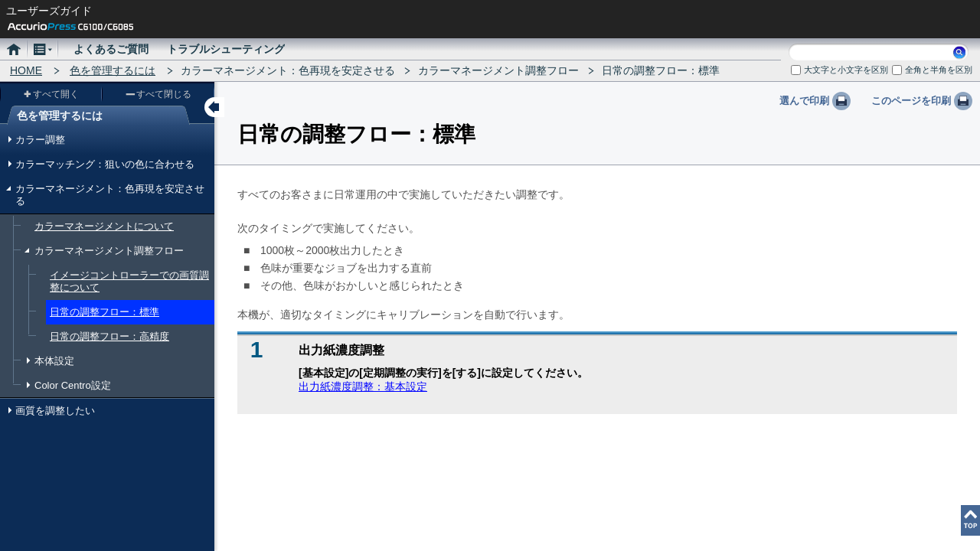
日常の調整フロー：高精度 (109, 336)
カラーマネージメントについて (104, 226)
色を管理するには (113, 70)
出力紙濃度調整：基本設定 (363, 386)
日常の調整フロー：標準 (105, 312)
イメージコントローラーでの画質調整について (129, 281)
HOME (26, 70)
